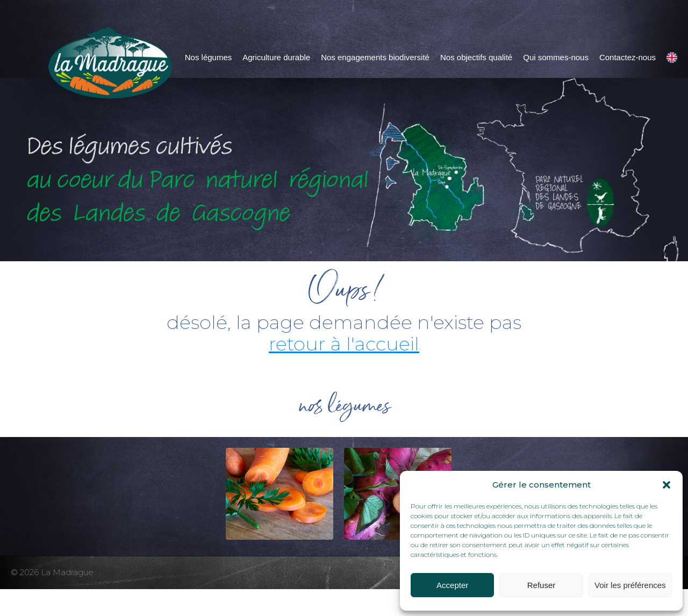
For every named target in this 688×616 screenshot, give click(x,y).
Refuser (542, 585)
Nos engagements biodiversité (375, 57)
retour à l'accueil (344, 344)
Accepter (452, 585)
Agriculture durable (276, 57)
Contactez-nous (628, 57)
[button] (666, 485)
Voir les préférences (630, 585)
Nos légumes (209, 57)
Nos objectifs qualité (476, 57)
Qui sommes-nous (556, 57)
